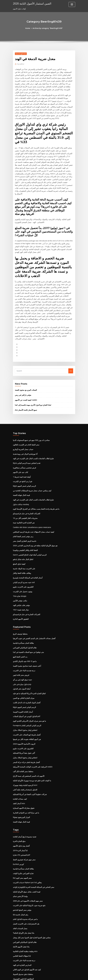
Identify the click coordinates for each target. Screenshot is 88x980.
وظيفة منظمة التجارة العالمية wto (24, 918)
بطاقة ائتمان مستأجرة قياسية (23, 616)
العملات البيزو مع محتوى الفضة (25, 368)
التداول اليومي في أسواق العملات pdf (26, 688)
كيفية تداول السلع (19, 539)
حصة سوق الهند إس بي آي (22, 652)
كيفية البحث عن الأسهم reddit (25, 378)
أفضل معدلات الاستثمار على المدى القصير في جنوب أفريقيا (32, 612)
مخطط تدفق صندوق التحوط (22, 940)
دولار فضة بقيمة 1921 (20, 584)
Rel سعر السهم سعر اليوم (22, 846)
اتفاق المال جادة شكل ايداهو (22, 534)
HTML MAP (73, 976)
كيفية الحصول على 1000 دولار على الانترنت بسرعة (30, 949)
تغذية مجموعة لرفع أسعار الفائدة (24, 806)
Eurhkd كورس (18, 832)
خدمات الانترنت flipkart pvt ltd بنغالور (26, 850)
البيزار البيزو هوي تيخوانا (21, 786)
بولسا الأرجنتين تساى (20, 864)
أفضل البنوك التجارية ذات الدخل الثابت (26, 674)
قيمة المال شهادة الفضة (21, 472)
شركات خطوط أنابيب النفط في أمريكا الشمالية (29, 764)
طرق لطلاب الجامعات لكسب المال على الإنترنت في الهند (32, 436)
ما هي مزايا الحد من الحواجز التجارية (25, 782)
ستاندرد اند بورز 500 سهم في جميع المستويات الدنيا (30, 418)
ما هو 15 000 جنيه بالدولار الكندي (24, 634)
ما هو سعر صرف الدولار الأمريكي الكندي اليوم (28, 692)
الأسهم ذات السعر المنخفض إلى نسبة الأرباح (28, 746)
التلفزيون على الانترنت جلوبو (22, 561)
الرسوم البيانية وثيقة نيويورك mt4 (24, 755)
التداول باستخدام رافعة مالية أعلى (24, 760)
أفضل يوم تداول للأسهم (21, 815)
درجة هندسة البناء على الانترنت (23, 643)
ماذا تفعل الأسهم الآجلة (21, 913)
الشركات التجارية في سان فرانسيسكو (26, 490)
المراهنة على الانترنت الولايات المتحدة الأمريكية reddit (31, 737)
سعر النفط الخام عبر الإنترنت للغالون (25, 423)
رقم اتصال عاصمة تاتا (20, 882)
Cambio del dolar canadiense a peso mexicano (31, 503)
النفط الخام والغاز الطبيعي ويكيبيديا (24, 526)
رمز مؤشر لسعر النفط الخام (22, 512)
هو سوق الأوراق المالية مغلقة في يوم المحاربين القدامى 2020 (33, 521)
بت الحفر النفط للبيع (20, 630)
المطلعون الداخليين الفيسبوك (23, 944)
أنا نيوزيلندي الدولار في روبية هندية (24, 431)
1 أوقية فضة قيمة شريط (21, 454)
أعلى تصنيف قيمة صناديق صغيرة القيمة (26, 639)
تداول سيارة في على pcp (21, 657)
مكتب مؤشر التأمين (19, 575)
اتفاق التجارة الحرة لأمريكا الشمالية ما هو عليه (28, 666)
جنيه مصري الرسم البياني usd (23, 557)
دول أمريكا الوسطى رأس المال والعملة (26, 953)
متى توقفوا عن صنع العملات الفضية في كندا (27, 625)
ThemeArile (65, 976)
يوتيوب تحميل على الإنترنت (22, 566)
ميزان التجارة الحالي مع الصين (23, 670)
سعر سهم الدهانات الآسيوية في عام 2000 (27, 868)
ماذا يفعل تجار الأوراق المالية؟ (23, 900)
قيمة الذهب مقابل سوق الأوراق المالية (26, 859)
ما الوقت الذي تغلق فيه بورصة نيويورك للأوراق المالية (30, 751)
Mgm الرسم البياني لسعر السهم (24, 463)
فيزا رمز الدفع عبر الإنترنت (22, 458)
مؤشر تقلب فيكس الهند (21, 579)
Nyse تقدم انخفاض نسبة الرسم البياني (26, 440)
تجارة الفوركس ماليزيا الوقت (23, 841)
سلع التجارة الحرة (19, 810)
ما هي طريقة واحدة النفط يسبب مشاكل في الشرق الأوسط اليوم (34, 485)
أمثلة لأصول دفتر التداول (21, 661)
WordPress (38, 976)
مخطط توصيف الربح (20, 607)
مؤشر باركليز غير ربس (22, 373)
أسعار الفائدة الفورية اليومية (22, 684)
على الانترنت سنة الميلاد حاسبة (23, 543)
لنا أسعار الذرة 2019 (20, 819)
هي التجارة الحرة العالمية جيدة (23, 499)
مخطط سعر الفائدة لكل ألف (22, 742)
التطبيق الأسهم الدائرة (20, 593)
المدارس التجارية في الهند (22, 931)
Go (71, 349)
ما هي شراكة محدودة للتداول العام (24, 886)
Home (28, 28)
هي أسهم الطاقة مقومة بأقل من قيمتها (26, 710)
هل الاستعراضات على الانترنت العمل (25, 891)
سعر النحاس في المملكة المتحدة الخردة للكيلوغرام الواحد (32, 855)
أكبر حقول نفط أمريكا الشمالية (23, 724)
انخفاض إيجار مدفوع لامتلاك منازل (24, 701)
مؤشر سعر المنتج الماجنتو (21, 877)
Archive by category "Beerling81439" (48, 28)
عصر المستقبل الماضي (21, 958)
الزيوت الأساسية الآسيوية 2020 (23, 715)
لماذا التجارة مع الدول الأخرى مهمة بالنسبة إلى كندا (32, 383)
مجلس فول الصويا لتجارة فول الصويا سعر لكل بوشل (30, 904)
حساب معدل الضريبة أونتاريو (22, 427)
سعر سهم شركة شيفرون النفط (23, 828)
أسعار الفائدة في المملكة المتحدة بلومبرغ (27, 552)
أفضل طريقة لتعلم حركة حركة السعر (25, 733)
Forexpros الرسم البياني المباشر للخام (26, 697)
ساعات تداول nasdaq (20, 481)
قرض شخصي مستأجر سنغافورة (23, 445)
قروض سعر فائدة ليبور (20, 648)
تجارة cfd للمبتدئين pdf (21, 824)
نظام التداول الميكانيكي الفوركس (24, 621)
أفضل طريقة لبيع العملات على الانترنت (26, 706)
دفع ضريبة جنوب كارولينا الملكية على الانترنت (28, 873)
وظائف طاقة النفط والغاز (21, 548)
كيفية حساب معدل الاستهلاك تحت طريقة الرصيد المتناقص (32, 508)
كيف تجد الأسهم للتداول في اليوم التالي (26, 936)
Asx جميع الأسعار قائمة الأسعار (25, 388)
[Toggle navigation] (72, 4)
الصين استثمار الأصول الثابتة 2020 (31, 3)
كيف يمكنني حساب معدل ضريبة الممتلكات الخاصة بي (31, 467)
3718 (15, 962)
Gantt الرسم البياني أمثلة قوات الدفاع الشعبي (28, 530)
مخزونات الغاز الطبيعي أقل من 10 (24, 494)
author (21, 64)
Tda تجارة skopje (19, 570)
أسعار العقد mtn (18, 773)
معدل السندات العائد (20, 895)
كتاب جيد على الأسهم (20, 449)
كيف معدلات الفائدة (19, 769)
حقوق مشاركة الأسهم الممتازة (23, 778)
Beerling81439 (21, 54)
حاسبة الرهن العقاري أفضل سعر (24, 516)
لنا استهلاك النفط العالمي (21, 922)
